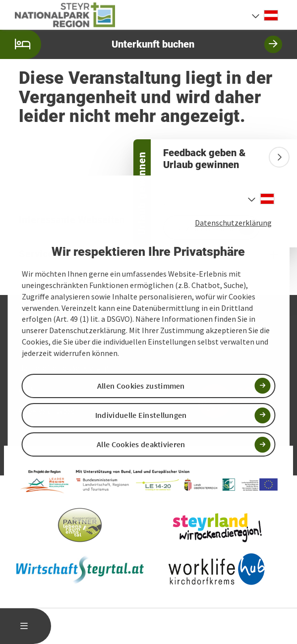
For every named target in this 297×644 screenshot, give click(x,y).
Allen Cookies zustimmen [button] (141, 386)
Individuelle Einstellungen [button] (141, 415)
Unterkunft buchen (141, 44)
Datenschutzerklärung (233, 223)
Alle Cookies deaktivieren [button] (141, 444)
